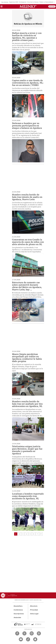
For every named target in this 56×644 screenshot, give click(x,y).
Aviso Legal (34, 614)
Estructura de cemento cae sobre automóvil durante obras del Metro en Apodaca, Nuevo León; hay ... (27, 286)
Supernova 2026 (14, 2)
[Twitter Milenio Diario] (24, 633)
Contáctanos (18, 610)
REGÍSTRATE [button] (52, 6)
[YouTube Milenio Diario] (21, 639)
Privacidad (34, 610)
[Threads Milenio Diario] (39, 633)
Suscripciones (19, 614)
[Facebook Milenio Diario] (17, 633)
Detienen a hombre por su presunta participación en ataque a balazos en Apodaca (27, 126)
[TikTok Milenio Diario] (28, 639)
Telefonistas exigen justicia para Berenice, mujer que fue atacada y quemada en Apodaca (27, 450)
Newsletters (18, 606)
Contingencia (23, 2)
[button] (2, 7)
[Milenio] (28, 6)
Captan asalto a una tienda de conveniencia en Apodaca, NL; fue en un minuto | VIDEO (28, 83)
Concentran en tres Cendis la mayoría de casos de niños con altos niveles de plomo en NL (28, 242)
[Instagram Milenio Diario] (32, 633)
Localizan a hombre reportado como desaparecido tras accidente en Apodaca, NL (28, 496)
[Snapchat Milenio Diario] (35, 639)
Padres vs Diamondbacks (46, 2)
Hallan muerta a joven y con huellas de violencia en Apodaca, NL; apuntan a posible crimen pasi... (27, 37)
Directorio (34, 606)
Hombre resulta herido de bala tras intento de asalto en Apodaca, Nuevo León (27, 197)
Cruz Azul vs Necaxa (33, 2)
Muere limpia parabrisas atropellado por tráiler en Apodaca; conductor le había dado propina (27, 358)
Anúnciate (17, 618)
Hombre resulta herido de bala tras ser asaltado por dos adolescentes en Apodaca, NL (27, 404)
